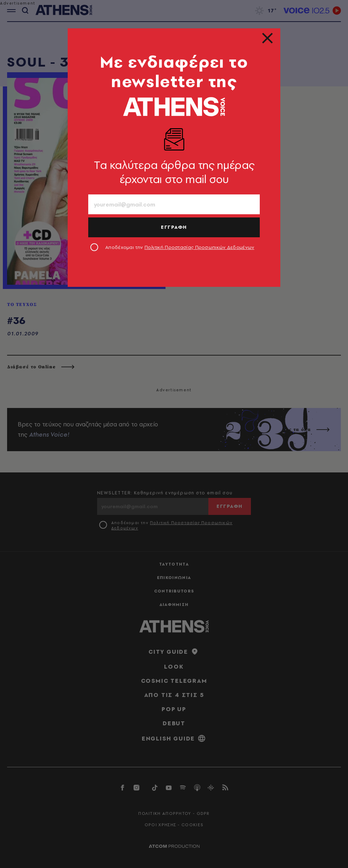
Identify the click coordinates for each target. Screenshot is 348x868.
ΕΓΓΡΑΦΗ (174, 227)
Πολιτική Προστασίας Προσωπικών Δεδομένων (200, 247)
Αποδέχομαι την (180, 247)
